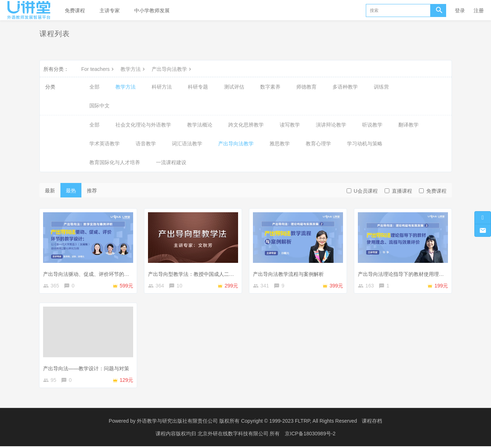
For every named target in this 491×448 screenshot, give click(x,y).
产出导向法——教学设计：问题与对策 (87, 368)
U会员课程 (362, 191)
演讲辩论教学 (331, 125)
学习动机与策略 (365, 144)
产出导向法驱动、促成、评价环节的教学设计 (95, 273)
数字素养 (270, 87)
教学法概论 (200, 125)
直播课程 (398, 191)
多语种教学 (345, 87)
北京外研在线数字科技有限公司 (234, 435)
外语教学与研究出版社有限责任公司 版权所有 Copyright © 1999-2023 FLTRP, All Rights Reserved (247, 423)
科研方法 (162, 87)
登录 (460, 10)
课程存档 (372, 423)
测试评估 (234, 87)
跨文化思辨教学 (246, 125)
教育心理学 (318, 144)
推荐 (92, 191)
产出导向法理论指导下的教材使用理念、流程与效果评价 (422, 273)
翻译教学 (409, 125)
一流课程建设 (171, 162)
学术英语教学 (105, 144)
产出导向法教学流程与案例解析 (289, 273)
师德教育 (306, 87)
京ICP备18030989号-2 (310, 435)
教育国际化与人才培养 (115, 162)
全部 (94, 87)
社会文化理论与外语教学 (143, 125)
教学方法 (134, 69)
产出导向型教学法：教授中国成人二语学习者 (200, 273)
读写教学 (290, 125)
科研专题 (198, 87)
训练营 (381, 87)
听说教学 (372, 125)
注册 (479, 10)
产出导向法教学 (172, 69)
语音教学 (146, 144)
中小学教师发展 (152, 10)
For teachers (99, 69)
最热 (71, 191)
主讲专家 (110, 10)
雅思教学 (280, 144)
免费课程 (75, 10)
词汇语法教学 (187, 144)
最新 (50, 191)
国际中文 (100, 106)
